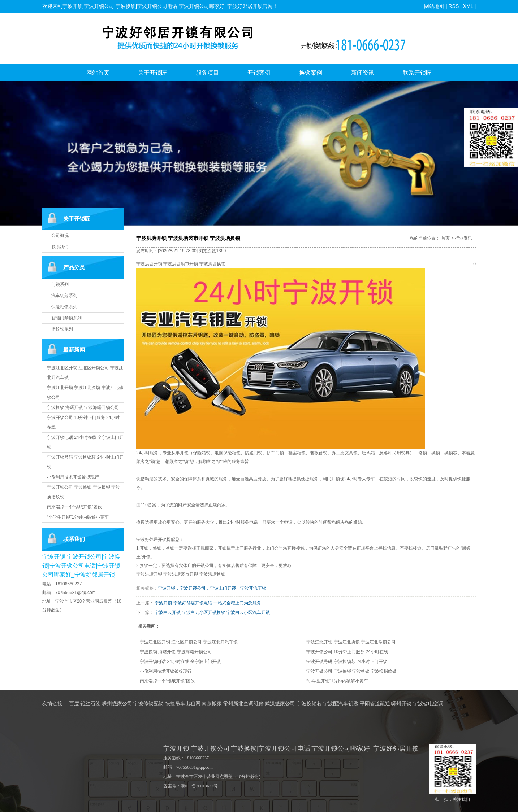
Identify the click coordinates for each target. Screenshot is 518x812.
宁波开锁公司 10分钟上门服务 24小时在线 (347, 652)
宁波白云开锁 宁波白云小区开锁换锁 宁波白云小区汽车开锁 (212, 612)
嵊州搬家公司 (117, 704)
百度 (74, 704)
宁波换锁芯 (309, 704)
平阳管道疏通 (375, 704)
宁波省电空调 (428, 704)
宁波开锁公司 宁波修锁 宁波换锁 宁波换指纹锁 (351, 671)
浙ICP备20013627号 (199, 786)
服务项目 (207, 73)
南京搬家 (212, 704)
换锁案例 (311, 73)
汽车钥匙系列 (64, 296)
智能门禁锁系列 (66, 318)
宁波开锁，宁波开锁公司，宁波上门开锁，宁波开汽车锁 (212, 588)
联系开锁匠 (417, 73)
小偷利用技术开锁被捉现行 (73, 477)
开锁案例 (259, 73)
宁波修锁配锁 (148, 704)
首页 (445, 238)
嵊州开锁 (401, 704)
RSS (454, 6)
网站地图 (434, 6)
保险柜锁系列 (64, 307)
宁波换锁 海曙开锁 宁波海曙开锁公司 (83, 407)
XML (468, 6)
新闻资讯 (363, 73)
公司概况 (60, 236)
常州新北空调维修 (243, 704)
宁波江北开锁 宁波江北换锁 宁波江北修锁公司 (351, 642)
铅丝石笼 (90, 704)
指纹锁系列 (62, 329)
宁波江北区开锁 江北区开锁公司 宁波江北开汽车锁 (189, 642)
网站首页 (98, 73)
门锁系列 (60, 284)
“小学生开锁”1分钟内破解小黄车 (78, 517)
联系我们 (60, 247)
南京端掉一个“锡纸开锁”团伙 (74, 507)
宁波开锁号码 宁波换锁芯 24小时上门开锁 (347, 662)
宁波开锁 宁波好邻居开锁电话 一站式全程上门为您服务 (208, 603)
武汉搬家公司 (280, 704)
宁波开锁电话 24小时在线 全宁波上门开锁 (180, 662)
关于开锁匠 (152, 73)
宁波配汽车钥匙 (341, 704)
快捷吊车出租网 (183, 704)
